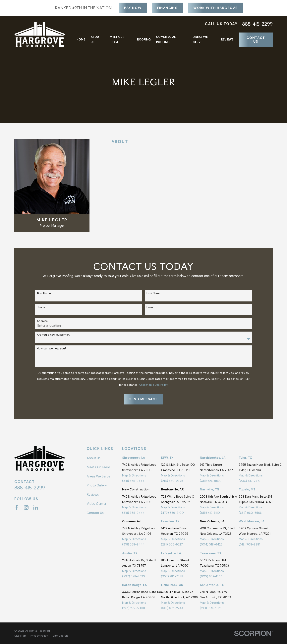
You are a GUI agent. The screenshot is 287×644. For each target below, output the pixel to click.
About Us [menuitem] (96, 39)
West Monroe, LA (252, 521)
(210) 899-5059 (211, 608)
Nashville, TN (209, 489)
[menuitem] (20, 636)
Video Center (97, 504)
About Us (94, 458)
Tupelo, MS (247, 489)
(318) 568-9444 (133, 481)
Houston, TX (170, 521)
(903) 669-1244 (211, 576)
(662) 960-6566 (250, 513)
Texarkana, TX (211, 553)
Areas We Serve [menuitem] (201, 39)
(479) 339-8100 (172, 513)
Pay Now (133, 8)
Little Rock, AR (172, 585)
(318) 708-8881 (249, 544)
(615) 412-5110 (210, 513)
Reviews (93, 495)
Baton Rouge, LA (135, 585)
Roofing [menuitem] (144, 39)
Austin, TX (130, 553)
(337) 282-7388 (172, 576)
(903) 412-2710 (250, 481)
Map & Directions (134, 475)
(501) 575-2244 (172, 608)
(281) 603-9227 (172, 544)
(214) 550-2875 (172, 481)
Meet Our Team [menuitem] (117, 39)
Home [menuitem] (81, 39)
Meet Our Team (98, 467)
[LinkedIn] (36, 507)
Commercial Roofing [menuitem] (166, 39)
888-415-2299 (257, 24)
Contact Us (256, 40)
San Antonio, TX (212, 585)
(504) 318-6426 (211, 544)
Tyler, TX (245, 458)
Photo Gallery (97, 485)
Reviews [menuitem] (227, 39)
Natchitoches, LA (213, 458)
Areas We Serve (98, 476)
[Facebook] (17, 507)
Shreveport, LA (134, 458)
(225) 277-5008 (134, 608)
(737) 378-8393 (134, 576)
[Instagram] (26, 507)
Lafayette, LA (171, 553)
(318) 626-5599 (211, 481)
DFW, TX (167, 458)
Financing (168, 8)
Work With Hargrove (215, 8)
